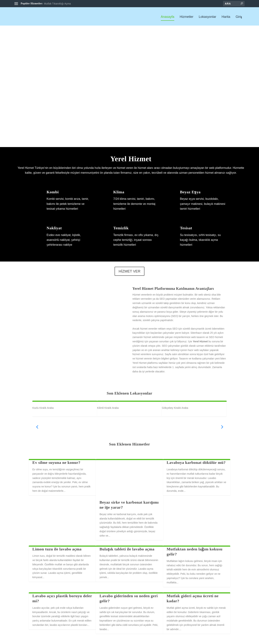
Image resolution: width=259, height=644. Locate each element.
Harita (226, 17)
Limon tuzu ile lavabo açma (57, 549)
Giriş (239, 17)
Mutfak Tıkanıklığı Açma (57, 4)
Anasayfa (168, 17)
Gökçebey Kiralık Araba (175, 407)
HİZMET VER (129, 271)
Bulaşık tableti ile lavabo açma (127, 549)
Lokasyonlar (207, 17)
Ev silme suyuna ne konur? (56, 462)
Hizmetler (187, 17)
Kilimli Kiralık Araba (108, 407)
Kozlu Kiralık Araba (43, 407)
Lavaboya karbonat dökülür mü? (196, 462)
